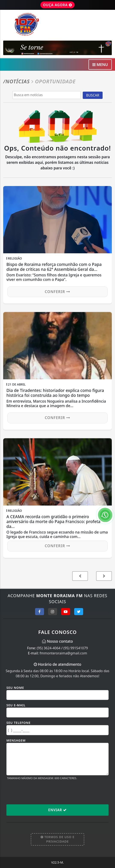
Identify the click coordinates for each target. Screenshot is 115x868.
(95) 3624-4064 (49, 648)
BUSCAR (93, 95)
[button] (104, 576)
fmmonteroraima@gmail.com (63, 653)
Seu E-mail (16, 705)
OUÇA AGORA (57, 5)
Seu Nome (15, 688)
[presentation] (39, 792)
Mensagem (16, 740)
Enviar (58, 810)
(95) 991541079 (76, 648)
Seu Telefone (18, 723)
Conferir (57, 292)
